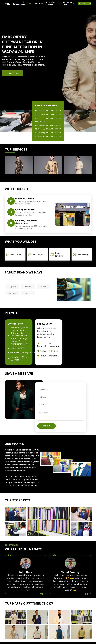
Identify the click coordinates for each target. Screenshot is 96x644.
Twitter (42, 351)
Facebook (42, 345)
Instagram (54, 345)
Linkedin (54, 356)
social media (51, 328)
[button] (12, 73)
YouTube (42, 356)
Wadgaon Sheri (69, 3)
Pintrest (54, 351)
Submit (46, 426)
